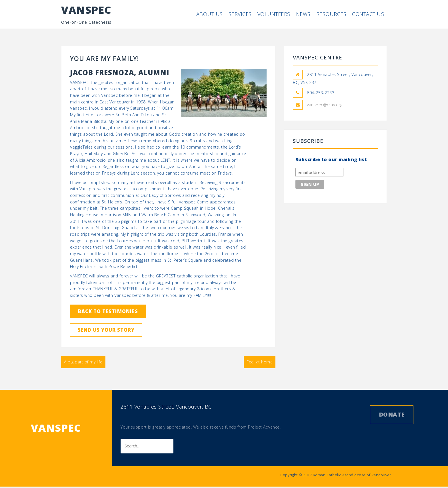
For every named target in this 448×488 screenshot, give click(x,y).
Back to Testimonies (115, 312)
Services (240, 14)
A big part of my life (83, 366)
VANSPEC (86, 10)
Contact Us (368, 14)
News (303, 14)
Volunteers (274, 14)
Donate (392, 416)
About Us (210, 14)
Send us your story (113, 333)
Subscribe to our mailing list (331, 159)
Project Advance (264, 428)
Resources (331, 14)
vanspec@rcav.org (325, 105)
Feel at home (260, 366)
